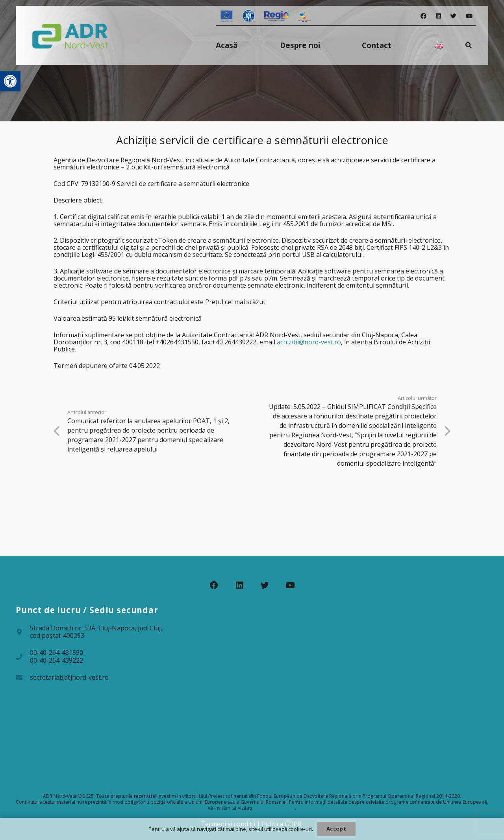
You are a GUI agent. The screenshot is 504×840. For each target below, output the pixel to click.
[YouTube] (469, 16)
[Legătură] (70, 35)
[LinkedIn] (438, 16)
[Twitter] (453, 16)
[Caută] (469, 45)
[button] (10, 81)
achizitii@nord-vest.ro (309, 342)
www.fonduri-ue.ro (274, 808)
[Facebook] (423, 16)
